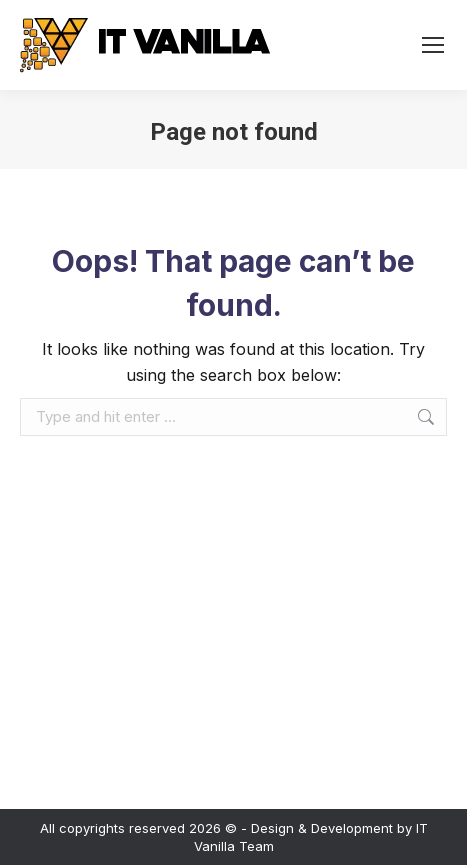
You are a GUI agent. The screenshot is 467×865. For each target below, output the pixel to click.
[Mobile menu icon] (433, 45)
